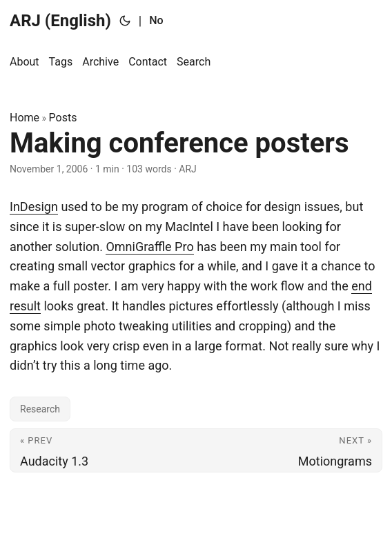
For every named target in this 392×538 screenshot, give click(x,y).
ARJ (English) (60, 21)
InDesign (34, 207)
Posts (63, 118)
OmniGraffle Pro (149, 247)
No (156, 20)
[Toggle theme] (125, 21)
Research (40, 409)
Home (24, 118)
